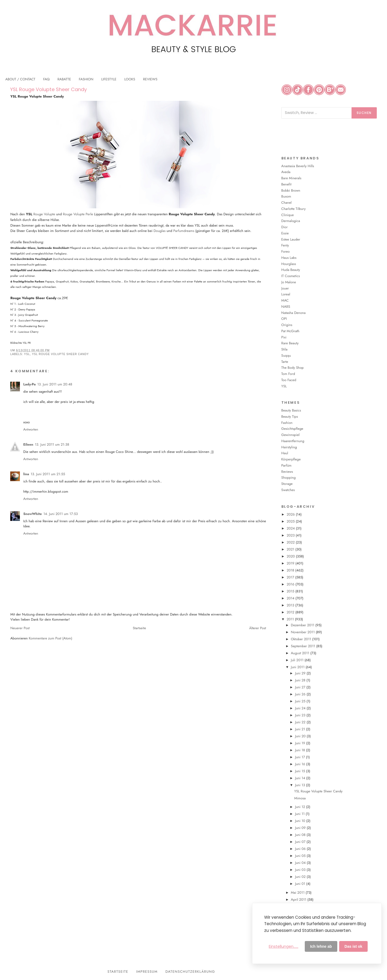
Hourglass (289, 264)
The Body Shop (293, 368)
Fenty (285, 245)
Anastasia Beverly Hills (298, 166)
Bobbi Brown (291, 190)
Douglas (160, 231)
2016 (291, 584)
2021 (291, 549)
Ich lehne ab (321, 946)
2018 (291, 570)
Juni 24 (301, 708)
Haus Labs (289, 258)
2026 (291, 514)
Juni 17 (301, 757)
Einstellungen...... (284, 946)
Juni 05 (301, 856)
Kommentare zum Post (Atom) (51, 638)
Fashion (287, 423)
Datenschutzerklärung (190, 972)
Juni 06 (301, 849)
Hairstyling (289, 447)
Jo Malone (289, 282)
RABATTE (64, 79)
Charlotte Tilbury (294, 209)
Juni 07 (301, 842)
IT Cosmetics (291, 276)
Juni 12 (301, 807)
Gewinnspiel (291, 435)
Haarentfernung (293, 441)
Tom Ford (288, 374)
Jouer (285, 288)
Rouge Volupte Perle (78, 214)
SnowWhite (32, 514)
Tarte (285, 362)
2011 (291, 619)
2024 (291, 528)
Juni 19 (301, 743)
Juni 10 (301, 821)
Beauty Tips (290, 416)
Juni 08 (301, 835)
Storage (287, 484)
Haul (285, 453)
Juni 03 (301, 870)
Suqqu (286, 355)
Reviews (287, 472)
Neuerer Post (20, 628)
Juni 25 (301, 701)
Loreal (286, 294)
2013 (291, 605)
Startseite (139, 628)
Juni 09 (301, 828)
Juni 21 (301, 729)
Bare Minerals (291, 178)
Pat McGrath (290, 331)
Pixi (284, 337)
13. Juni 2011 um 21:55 (48, 474)
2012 (291, 612)
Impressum (147, 972)
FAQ (46, 79)
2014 (291, 598)
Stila (284, 349)
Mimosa (300, 798)
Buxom (286, 196)
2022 (291, 542)
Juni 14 (301, 778)
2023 (291, 535)
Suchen (364, 113)
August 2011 (300, 653)
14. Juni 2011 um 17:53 (60, 514)
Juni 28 (301, 680)
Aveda (286, 172)
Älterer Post (258, 628)
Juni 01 (301, 884)
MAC (285, 300)
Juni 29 (301, 673)
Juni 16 (301, 764)
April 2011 (299, 899)
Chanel (287, 203)
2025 (291, 521)
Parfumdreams (184, 231)
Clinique (288, 215)
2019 (291, 563)
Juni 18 (301, 750)
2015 (291, 591)
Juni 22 (301, 722)
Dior (285, 227)
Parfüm (286, 465)
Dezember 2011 (303, 625)
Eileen (28, 444)
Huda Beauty (291, 270)
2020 (291, 556)
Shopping (289, 478)
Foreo (286, 251)
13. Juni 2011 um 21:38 (52, 444)
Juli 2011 (298, 660)
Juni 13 (301, 785)
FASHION (86, 79)
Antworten (31, 429)
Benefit (286, 184)
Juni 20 (301, 736)
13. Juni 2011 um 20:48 (55, 384)
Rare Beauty (290, 343)
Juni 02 (301, 877)
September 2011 (303, 646)
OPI (284, 319)
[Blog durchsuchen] (316, 113)
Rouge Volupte (44, 214)
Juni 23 (301, 715)
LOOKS (130, 79)
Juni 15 (301, 771)
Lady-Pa (29, 384)
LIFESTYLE (109, 79)
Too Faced (289, 380)
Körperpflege (291, 459)
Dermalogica (291, 221)
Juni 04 (301, 863)
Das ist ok (353, 946)
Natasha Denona (293, 313)
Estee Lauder (291, 239)
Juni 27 (301, 687)
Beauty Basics (291, 410)
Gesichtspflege (292, 429)
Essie (285, 233)
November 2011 (303, 632)
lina (26, 474)
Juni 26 (301, 694)
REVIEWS (150, 79)
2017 (291, 577)
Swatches (288, 490)
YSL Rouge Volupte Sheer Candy (49, 89)
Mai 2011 (298, 893)
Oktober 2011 (301, 639)
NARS (286, 307)
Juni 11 (300, 814)
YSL (27, 354)
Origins (287, 325)
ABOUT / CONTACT (20, 79)
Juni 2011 (298, 667)
